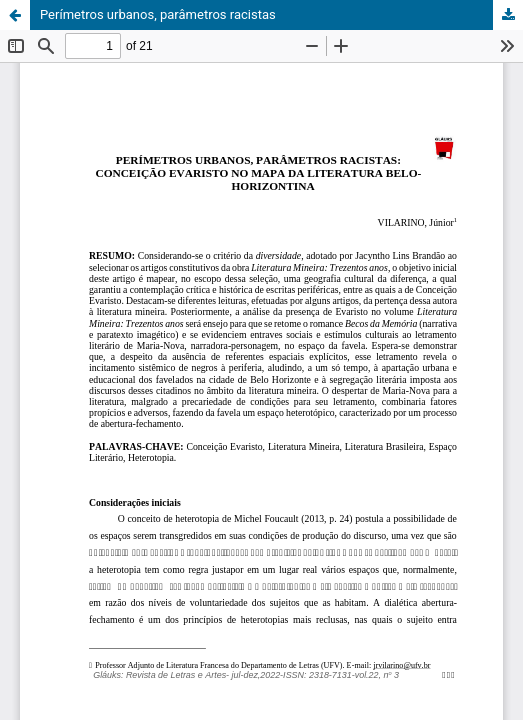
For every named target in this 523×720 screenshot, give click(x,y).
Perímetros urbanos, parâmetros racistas (158, 14)
